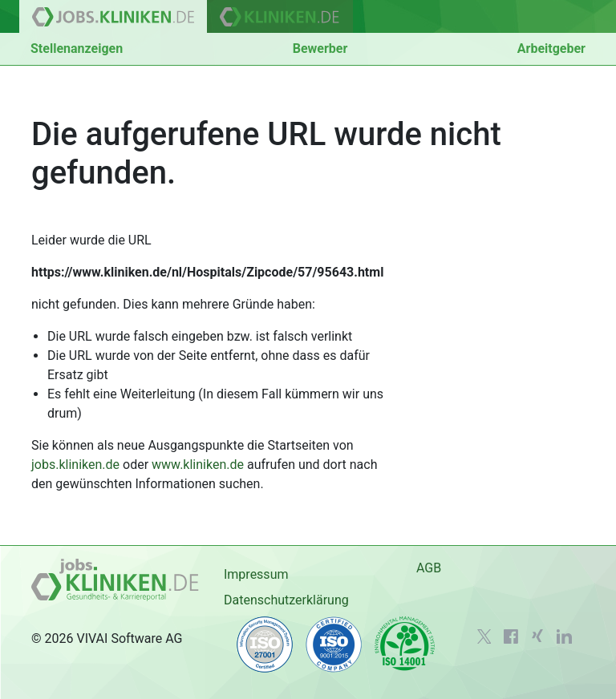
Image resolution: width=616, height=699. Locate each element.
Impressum (256, 574)
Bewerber (320, 48)
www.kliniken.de (198, 465)
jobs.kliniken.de (75, 465)
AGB (429, 568)
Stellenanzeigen (77, 48)
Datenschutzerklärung (286, 600)
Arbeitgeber (551, 48)
